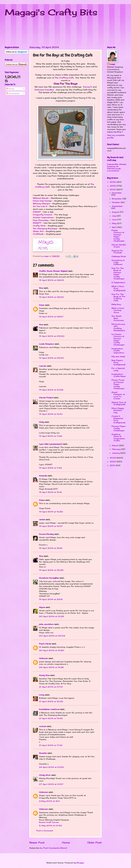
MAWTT (37, 223)
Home (66, 842)
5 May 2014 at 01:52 (50, 826)
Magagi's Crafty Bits (51, 12)
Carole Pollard (46, 398)
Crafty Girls (39, 226)
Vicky (41, 422)
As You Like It (40, 206)
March (115, 445)
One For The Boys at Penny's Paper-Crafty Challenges (118, 273)
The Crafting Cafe (64, 78)
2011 (113, 465)
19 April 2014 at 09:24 (51, 358)
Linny (42, 695)
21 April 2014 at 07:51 (51, 687)
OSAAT (37, 212)
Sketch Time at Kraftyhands (119, 403)
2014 (113, 189)
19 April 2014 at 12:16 (50, 492)
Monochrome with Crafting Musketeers (118, 327)
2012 (113, 462)
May (114, 223)
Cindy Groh (45, 775)
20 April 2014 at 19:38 (51, 667)
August (116, 212)
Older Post (94, 842)
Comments (13, 93)
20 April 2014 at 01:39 (52, 616)
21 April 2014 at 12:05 (51, 701)
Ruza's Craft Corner (49, 822)
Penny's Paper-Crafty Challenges (119, 428)
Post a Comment (45, 831)
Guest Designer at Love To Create (118, 395)
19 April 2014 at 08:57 (51, 317)
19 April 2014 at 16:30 (51, 512)
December (117, 193)
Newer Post (37, 842)
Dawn (42, 305)
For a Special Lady (118, 369)
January (116, 453)
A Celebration (118, 282)
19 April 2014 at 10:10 (51, 414)
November (117, 199)
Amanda (43, 476)
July (114, 216)
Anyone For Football (117, 252)
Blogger (80, 863)
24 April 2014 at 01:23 (51, 767)
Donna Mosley (46, 534)
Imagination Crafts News (119, 375)
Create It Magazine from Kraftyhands (118, 419)
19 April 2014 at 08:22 (51, 297)
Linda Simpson (46, 344)
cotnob (43, 726)
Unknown (43, 658)
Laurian (43, 366)
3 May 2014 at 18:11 (49, 801)
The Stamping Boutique (45, 229)
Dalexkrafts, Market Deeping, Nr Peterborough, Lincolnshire (117, 167)
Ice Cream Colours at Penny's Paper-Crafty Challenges (118, 339)
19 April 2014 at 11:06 (51, 436)
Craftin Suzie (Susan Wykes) (53, 271)
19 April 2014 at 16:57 (51, 526)
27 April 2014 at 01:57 (51, 784)
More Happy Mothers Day (118, 410)
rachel (42, 519)
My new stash (118, 356)
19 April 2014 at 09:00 (52, 336)
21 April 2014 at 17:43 (51, 745)
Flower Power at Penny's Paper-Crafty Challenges (118, 384)
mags (112, 64)
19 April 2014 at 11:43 (50, 468)
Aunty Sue (44, 675)
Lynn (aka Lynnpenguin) (51, 444)
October (116, 202)
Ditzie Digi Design (42, 201)
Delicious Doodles (44, 90)
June (115, 220)
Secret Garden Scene (119, 246)
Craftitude (38, 234)
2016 (113, 182)
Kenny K (88, 87)
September (117, 206)
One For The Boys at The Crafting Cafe (118, 297)
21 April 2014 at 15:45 (51, 718)
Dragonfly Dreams (43, 215)
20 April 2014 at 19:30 (52, 650)
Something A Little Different (118, 262)
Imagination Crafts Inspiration (118, 351)
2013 (113, 458)
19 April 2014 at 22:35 (51, 570)
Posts (10, 89)
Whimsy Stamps (41, 204)
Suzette (43, 753)
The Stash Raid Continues (118, 318)
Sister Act (38, 231)
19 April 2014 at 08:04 (51, 280)
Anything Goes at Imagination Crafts (118, 437)
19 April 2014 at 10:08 (51, 390)
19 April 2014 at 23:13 (51, 599)
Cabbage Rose (119, 256)
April (115, 227)
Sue (41, 288)
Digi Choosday (41, 220)
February (117, 449)
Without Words (41, 198)
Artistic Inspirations (43, 217)
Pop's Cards (45, 644)
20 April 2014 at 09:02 (52, 636)
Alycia (42, 607)
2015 (113, 186)
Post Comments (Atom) (55, 848)
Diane (42, 500)
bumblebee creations (49, 709)
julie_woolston (46, 624)
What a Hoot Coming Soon (118, 310)
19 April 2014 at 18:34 (51, 548)
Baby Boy (116, 304)
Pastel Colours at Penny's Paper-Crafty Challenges (118, 236)
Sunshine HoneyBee (49, 578)
